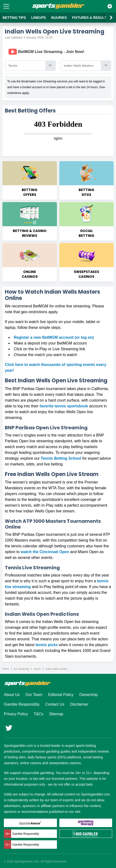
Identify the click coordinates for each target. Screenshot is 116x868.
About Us (12, 695)
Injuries (59, 18)
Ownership (89, 695)
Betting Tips (14, 18)
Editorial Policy (61, 695)
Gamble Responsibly (22, 704)
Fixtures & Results (90, 18)
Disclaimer (79, 704)
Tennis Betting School (61, 458)
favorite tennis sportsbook (64, 406)
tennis (37, 669)
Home (6, 669)
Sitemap (56, 714)
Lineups (38, 18)
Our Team (34, 695)
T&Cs (39, 714)
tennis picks (47, 645)
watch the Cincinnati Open (45, 552)
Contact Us (55, 704)
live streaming (21, 669)
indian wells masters (56, 669)
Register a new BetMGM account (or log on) (54, 337)
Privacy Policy (16, 714)
